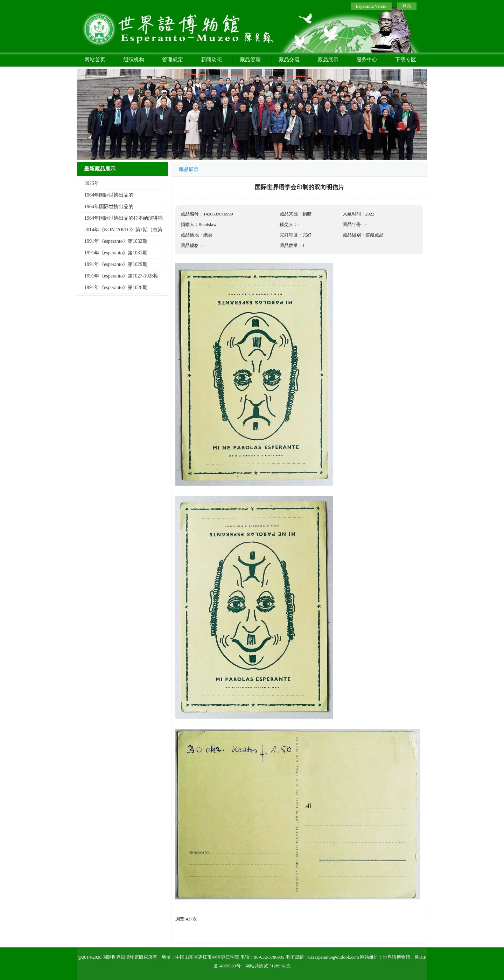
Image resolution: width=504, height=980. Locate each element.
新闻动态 (211, 60)
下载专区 (406, 60)
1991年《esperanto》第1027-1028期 (121, 276)
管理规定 (173, 60)
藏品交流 (289, 60)
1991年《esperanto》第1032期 (116, 241)
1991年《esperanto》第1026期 (116, 287)
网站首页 (95, 60)
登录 (407, 6)
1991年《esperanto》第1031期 (116, 253)
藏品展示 (328, 60)
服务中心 (367, 60)
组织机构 (134, 60)
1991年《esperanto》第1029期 (116, 264)
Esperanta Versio (371, 6)
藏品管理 (250, 60)
